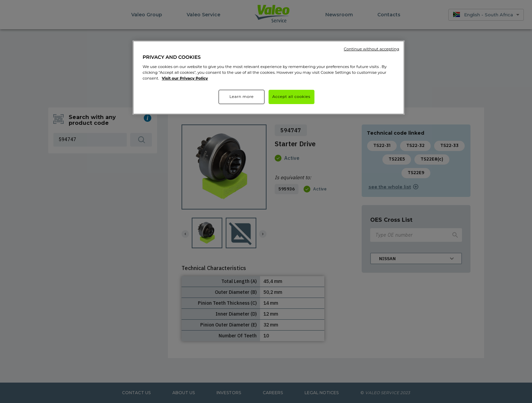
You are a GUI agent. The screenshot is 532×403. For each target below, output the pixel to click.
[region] (269, 78)
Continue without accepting (371, 49)
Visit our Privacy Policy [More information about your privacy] (185, 78)
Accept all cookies (291, 97)
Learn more (242, 97)
